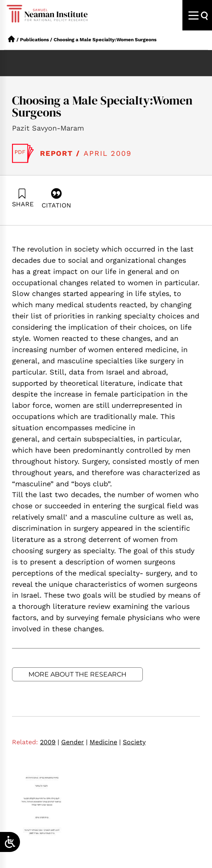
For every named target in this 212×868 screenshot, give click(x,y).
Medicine (105, 742)
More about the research (77, 674)
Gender (74, 742)
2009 (50, 742)
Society (134, 742)
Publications (34, 40)
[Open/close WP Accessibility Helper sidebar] (10, 842)
